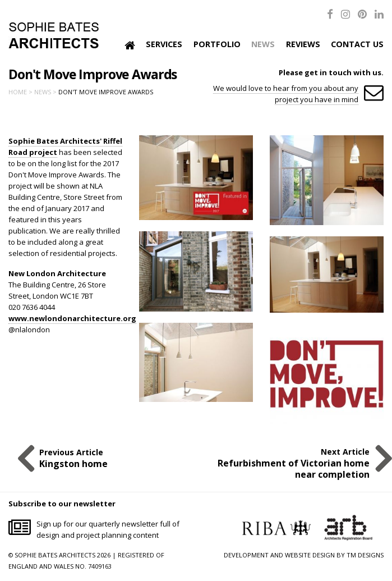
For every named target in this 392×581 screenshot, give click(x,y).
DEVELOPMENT (246, 555)
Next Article (287, 463)
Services (164, 44)
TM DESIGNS (365, 555)
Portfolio (217, 44)
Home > (20, 92)
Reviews (303, 44)
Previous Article (73, 458)
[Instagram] (345, 14)
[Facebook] (330, 14)
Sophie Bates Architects (54, 35)
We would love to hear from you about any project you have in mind (286, 94)
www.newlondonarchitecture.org (72, 318)
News (263, 44)
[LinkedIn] (379, 14)
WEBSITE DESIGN (310, 555)
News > (45, 92)
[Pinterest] (362, 14)
